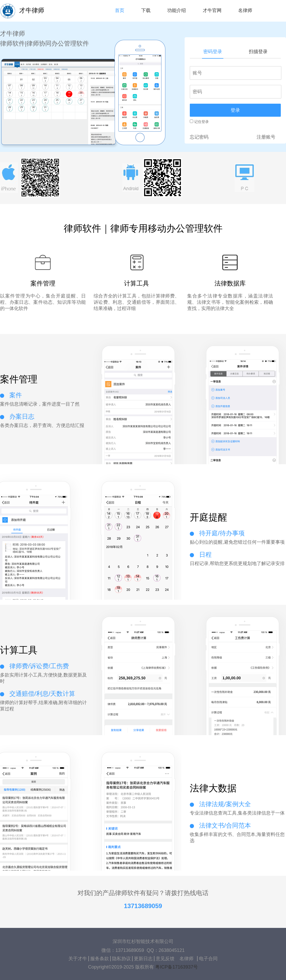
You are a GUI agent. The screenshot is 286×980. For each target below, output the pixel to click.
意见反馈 (165, 959)
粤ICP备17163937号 (177, 967)
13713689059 (143, 906)
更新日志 (143, 959)
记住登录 (199, 122)
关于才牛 (78, 959)
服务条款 (100, 959)
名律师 (186, 959)
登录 (235, 110)
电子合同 (208, 959)
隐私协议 (121, 959)
